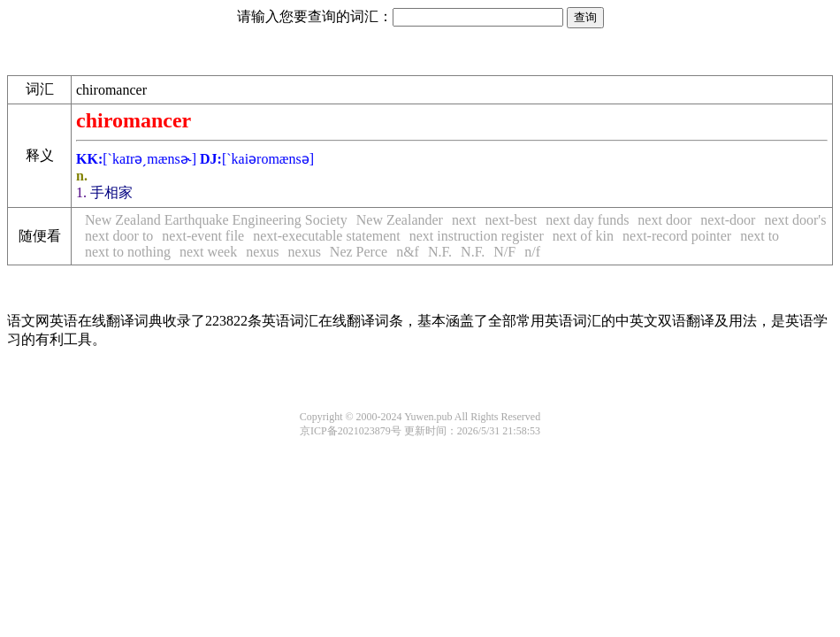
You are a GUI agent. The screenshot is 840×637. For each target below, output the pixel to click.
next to (760, 236)
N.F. (440, 252)
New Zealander (400, 220)
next (464, 220)
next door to (119, 236)
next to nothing (128, 252)
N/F (504, 252)
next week (208, 252)
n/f (532, 252)
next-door (728, 220)
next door (664, 220)
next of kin (583, 236)
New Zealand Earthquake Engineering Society (216, 220)
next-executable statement (327, 236)
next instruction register (477, 236)
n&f (408, 252)
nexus (262, 252)
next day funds (587, 220)
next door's (795, 220)
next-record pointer (677, 236)
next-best (512, 220)
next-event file (203, 236)
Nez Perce (359, 252)
